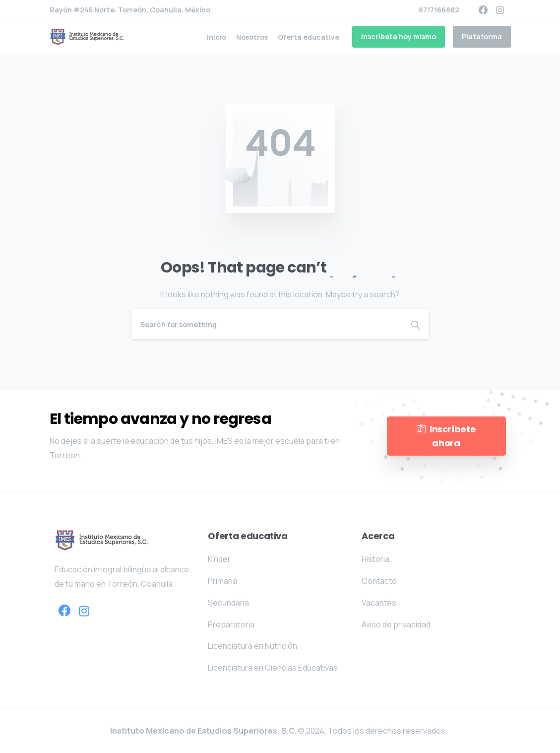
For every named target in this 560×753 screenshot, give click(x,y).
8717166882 (439, 10)
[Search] (267, 324)
